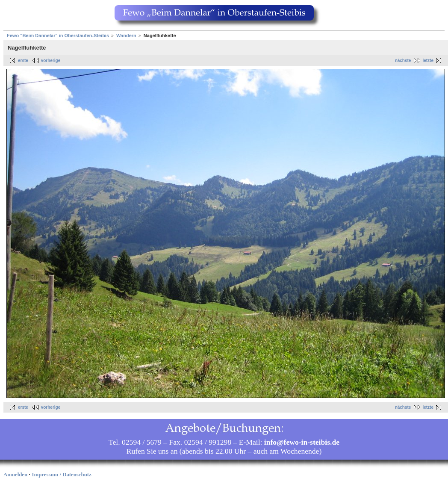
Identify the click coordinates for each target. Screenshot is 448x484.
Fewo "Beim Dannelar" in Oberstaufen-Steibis (58, 35)
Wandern (126, 35)
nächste (403, 60)
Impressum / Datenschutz (62, 475)
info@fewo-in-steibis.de (302, 442)
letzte (428, 60)
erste (23, 60)
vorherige (51, 60)
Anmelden (15, 475)
